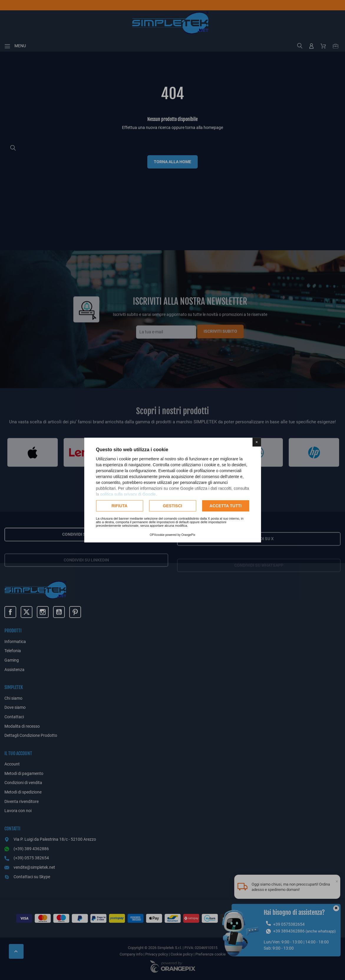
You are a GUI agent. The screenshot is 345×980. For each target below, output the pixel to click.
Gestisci (173, 506)
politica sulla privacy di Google (128, 494)
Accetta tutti (226, 506)
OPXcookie (157, 535)
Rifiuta (119, 506)
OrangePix (188, 535)
